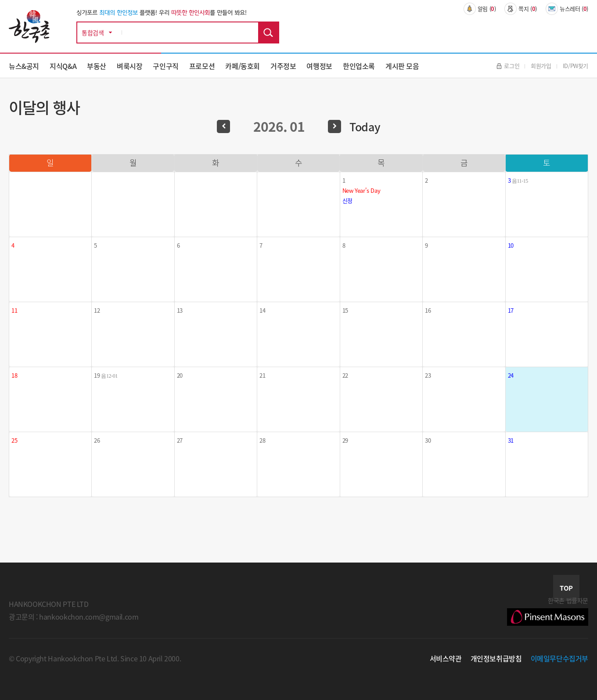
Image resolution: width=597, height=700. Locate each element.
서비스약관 (446, 658)
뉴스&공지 (24, 66)
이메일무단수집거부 (560, 658)
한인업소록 (359, 66)
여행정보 (319, 66)
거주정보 (283, 66)
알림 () (480, 9)
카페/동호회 (243, 66)
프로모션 (202, 66)
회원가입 (541, 66)
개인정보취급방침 (496, 658)
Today (365, 127)
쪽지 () (521, 9)
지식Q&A (63, 66)
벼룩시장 (129, 66)
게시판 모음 (402, 66)
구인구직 (165, 66)
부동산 (97, 66)
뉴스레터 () (567, 9)
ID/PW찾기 (575, 66)
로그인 (508, 66)
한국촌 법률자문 (548, 611)
